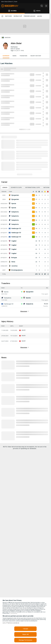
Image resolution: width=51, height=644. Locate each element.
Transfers (23, 56)
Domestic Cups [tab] (16, 187)
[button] (42, 6)
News (14, 56)
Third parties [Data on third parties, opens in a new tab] (14, 613)
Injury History (36, 56)
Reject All (25, 634)
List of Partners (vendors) (11, 623)
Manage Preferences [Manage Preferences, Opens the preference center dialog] (25, 640)
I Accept (26, 629)
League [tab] (5, 187)
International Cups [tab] (33, 187)
